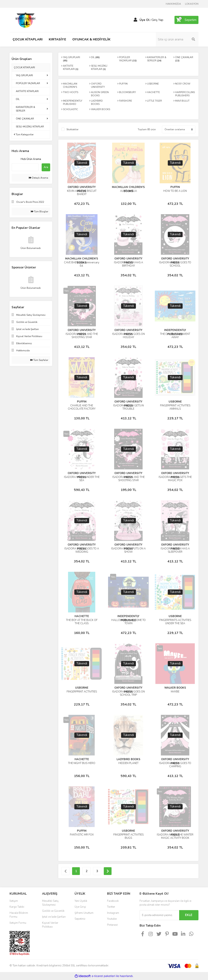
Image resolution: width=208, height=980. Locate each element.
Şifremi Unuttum (84, 913)
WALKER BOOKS (175, 688)
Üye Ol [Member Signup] (145, 20)
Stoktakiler (72, 129)
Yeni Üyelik (81, 901)
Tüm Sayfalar (39, 360)
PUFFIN (175, 187)
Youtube (112, 919)
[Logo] (26, 20)
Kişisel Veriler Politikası (50, 925)
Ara (46, 167)
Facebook (113, 901)
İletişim (14, 901)
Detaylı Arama (38, 178)
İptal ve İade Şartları (54, 917)
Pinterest (112, 925)
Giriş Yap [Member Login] (157, 20)
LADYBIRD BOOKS (128, 759)
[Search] (177, 39)
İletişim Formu (18, 923)
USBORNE (175, 402)
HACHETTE (82, 616)
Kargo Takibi (17, 907)
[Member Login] (135, 20)
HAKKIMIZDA (173, 4)
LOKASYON (192, 4)
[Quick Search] (25, 167)
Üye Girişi (80, 907)
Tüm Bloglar (40, 212)
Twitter (111, 907)
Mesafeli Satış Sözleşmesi (50, 903)
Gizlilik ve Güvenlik (53, 911)
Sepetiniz (80, 919)
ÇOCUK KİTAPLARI (24, 67)
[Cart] (186, 20)
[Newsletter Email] (159, 915)
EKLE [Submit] (189, 915)
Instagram (113, 913)
